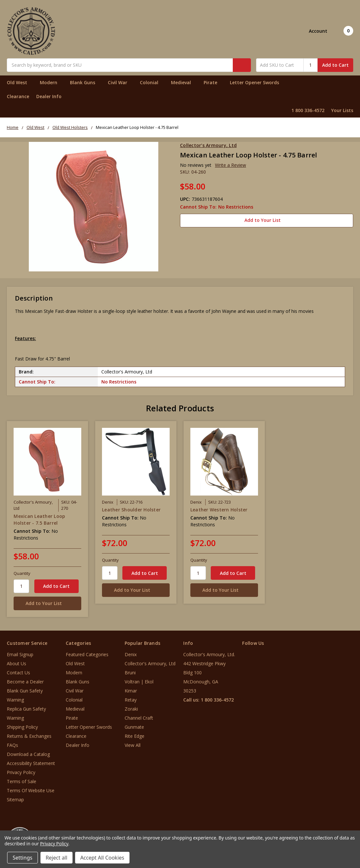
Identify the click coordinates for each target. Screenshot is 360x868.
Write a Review (231, 165)
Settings (22, 858)
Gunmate (134, 727)
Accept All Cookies (102, 858)
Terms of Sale (22, 781)
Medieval (184, 82)
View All (133, 745)
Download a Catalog (28, 754)
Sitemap (15, 799)
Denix (131, 654)
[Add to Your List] (47, 603)
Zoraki (131, 709)
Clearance (18, 96)
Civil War (120, 82)
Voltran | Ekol (139, 682)
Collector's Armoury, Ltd (150, 663)
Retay (131, 700)
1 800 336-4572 (308, 110)
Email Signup (20, 654)
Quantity (22, 573)
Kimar (131, 691)
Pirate (213, 82)
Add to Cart (335, 65)
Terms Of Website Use (31, 790)
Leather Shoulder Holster (131, 510)
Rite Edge (135, 736)
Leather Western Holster (219, 510)
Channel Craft (139, 718)
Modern (51, 82)
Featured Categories (87, 654)
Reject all (56, 858)
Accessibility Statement (31, 763)
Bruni (130, 673)
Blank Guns (85, 82)
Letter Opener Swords (257, 82)
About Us (17, 663)
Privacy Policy (21, 772)
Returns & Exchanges (29, 736)
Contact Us (18, 673)
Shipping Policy (22, 727)
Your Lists (342, 110)
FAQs (12, 745)
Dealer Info (49, 96)
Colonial (152, 82)
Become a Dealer (25, 682)
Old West (20, 82)
